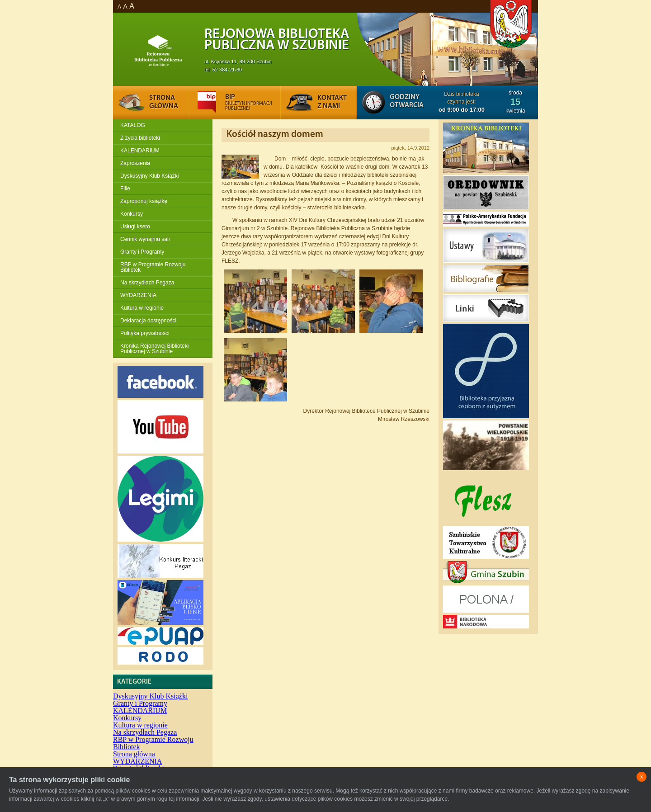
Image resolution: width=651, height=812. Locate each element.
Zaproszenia (135, 163)
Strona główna (134, 754)
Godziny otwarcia (407, 101)
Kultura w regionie (142, 308)
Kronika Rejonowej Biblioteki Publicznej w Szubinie (154, 349)
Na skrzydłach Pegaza (147, 283)
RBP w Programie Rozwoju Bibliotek (153, 267)
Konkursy (132, 214)
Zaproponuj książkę (144, 201)
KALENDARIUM (140, 151)
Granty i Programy (142, 252)
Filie (125, 189)
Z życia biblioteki (140, 138)
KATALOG (133, 125)
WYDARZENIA (138, 295)
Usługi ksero (135, 227)
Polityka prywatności (145, 333)
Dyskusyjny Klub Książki (149, 176)
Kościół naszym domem (275, 135)
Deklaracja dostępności (148, 321)
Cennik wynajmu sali (145, 239)
